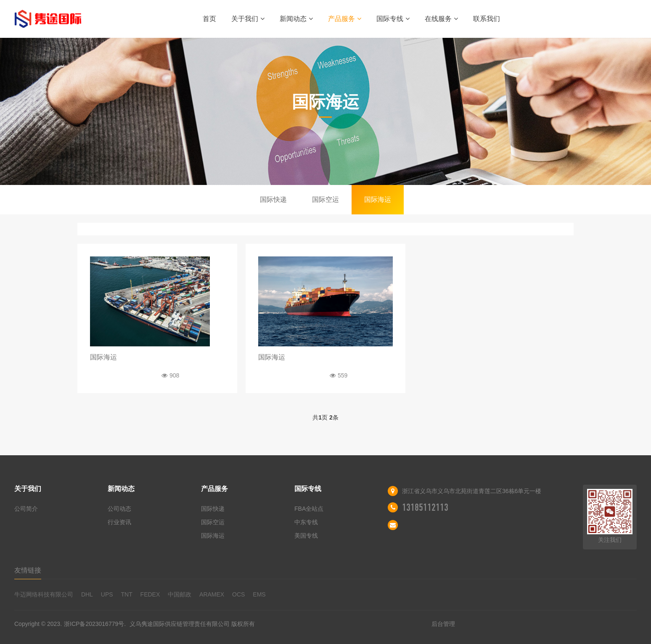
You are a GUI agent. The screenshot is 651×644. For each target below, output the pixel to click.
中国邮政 (180, 594)
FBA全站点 (309, 509)
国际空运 (325, 199)
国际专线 (393, 19)
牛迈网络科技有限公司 (44, 594)
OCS (238, 594)
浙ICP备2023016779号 (94, 624)
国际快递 (273, 199)
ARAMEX (212, 594)
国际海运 (378, 199)
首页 (209, 19)
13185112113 (425, 507)
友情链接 (28, 570)
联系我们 (487, 19)
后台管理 (443, 624)
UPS (107, 594)
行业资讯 (119, 522)
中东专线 (306, 522)
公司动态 (119, 509)
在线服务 (441, 19)
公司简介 (26, 509)
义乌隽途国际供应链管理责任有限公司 (180, 624)
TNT (126, 594)
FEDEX (150, 594)
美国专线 (306, 536)
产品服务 (345, 19)
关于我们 (248, 19)
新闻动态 (296, 19)
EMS (259, 594)
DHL (87, 594)
